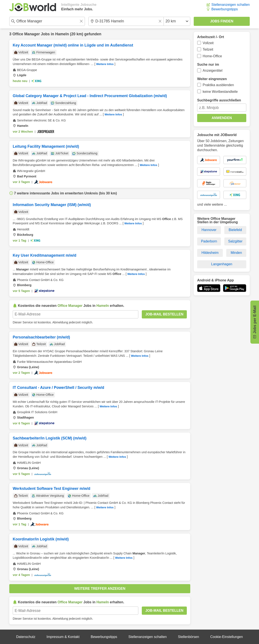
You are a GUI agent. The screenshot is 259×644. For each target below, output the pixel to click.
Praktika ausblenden (218, 85)
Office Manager (26, 34)
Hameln (62, 34)
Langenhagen (222, 264)
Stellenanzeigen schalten (231, 5)
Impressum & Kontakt (63, 637)
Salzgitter (235, 241)
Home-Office (212, 56)
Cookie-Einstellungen (227, 637)
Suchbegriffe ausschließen (219, 100)
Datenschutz (26, 637)
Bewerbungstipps (225, 9)
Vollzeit (208, 43)
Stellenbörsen (189, 637)
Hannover (209, 230)
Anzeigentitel (213, 71)
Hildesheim (210, 253)
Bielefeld (235, 230)
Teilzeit (208, 49)
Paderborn (209, 241)
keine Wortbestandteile (220, 92)
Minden (236, 253)
